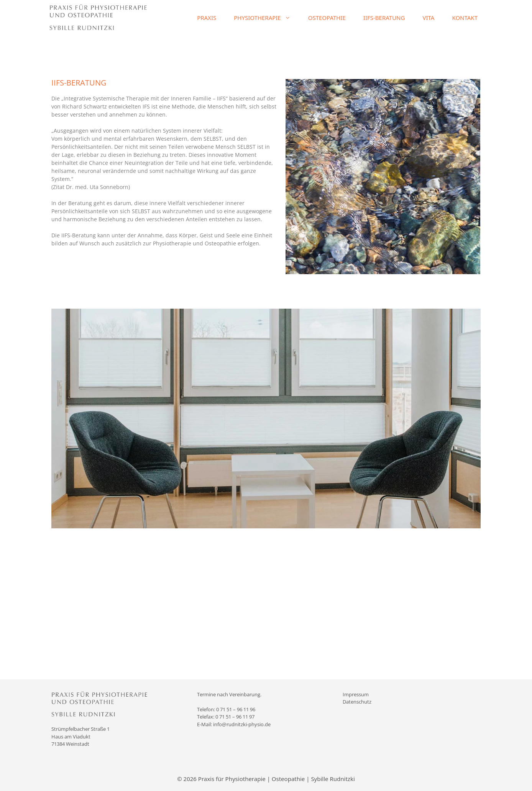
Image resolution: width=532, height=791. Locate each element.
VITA (428, 18)
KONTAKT (465, 18)
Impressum (356, 694)
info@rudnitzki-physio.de (242, 724)
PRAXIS (207, 18)
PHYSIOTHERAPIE (266, 18)
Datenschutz (357, 702)
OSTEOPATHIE (327, 18)
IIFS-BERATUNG (384, 18)
